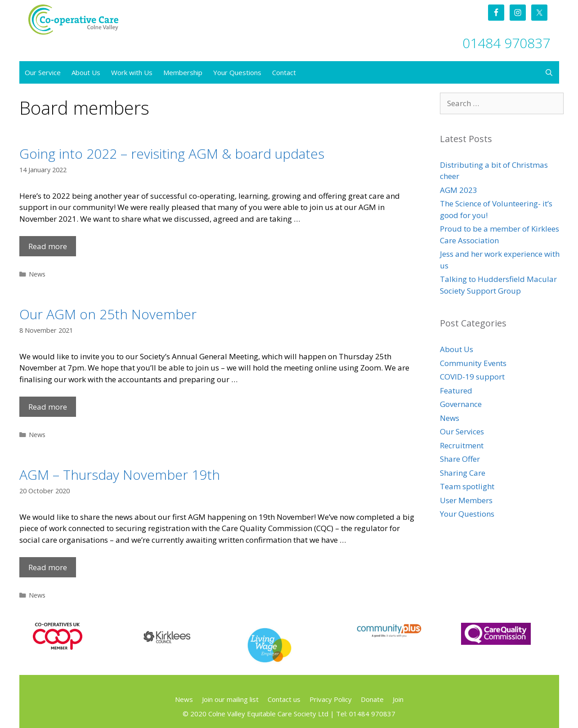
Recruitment (462, 445)
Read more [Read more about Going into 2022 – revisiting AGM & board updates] (48, 246)
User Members (466, 500)
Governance (461, 404)
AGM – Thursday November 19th (120, 475)
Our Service (43, 72)
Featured (456, 391)
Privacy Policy (331, 699)
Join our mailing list (230, 699)
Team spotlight (467, 486)
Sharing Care (463, 473)
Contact (284, 72)
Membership (183, 72)
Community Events (473, 363)
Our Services (462, 431)
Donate (372, 699)
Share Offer (460, 459)
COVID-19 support (472, 377)
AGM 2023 (459, 190)
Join (398, 699)
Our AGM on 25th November (108, 314)
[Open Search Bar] (549, 72)
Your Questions (237, 72)
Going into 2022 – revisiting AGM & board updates (172, 154)
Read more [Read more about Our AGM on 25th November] (48, 407)
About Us (86, 72)
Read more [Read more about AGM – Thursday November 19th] (48, 567)
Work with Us (132, 72)
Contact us (284, 699)
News (37, 274)
